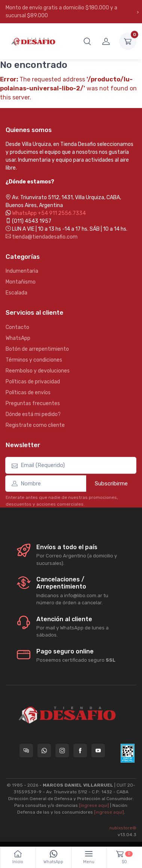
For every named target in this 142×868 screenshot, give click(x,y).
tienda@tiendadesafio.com (42, 237)
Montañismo (21, 282)
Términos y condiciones (34, 360)
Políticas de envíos (28, 393)
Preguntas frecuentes (33, 403)
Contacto (17, 327)
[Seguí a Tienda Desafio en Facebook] (80, 751)
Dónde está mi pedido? (33, 414)
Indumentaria (22, 271)
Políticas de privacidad (33, 382)
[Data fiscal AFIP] (128, 753)
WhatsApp (18, 338)
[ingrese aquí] (94, 805)
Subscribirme (111, 484)
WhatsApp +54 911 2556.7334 (49, 213)
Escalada (16, 293)
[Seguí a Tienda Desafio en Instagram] (62, 751)
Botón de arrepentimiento (37, 349)
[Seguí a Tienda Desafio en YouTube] (98, 751)
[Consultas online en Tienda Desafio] (26, 751)
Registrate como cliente (35, 425)
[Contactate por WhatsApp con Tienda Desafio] (44, 751)
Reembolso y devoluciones (38, 371)
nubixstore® (123, 828)
